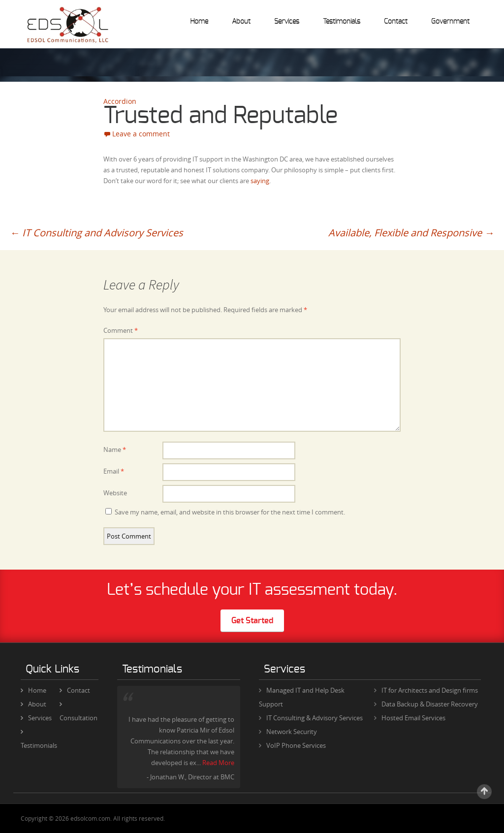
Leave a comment (141, 134)
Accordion (120, 101)
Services (287, 22)
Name (115, 449)
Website (115, 493)
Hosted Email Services (413, 718)
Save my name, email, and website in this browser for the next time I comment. (230, 512)
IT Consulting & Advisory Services (315, 718)
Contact (396, 22)
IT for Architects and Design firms (430, 690)
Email (114, 471)
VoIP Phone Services (296, 745)
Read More (218, 763)
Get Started (252, 621)
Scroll (484, 792)
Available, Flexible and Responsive (411, 233)
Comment (121, 330)
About (241, 22)
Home (199, 22)
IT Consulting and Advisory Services (96, 233)
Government (450, 22)
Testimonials (342, 22)
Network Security (292, 732)
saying (260, 181)
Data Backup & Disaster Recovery (430, 704)
